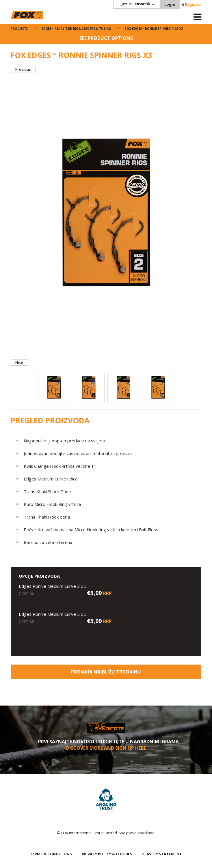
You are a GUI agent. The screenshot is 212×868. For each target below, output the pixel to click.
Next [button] (19, 362)
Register (193, 4)
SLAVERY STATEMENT (162, 854)
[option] (106, 216)
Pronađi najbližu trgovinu (106, 672)
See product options (106, 38)
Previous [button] (23, 69)
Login (170, 4)
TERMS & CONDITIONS (51, 854)
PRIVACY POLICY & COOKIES (107, 854)
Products (19, 29)
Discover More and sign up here (106, 748)
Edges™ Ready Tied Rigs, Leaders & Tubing (76, 29)
